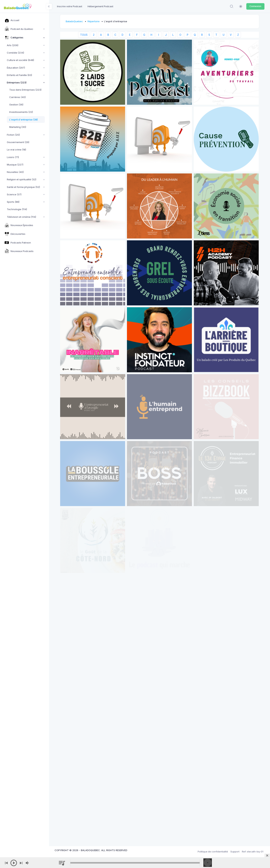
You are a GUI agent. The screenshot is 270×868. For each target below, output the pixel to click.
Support (235, 852)
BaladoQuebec (74, 21)
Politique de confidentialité (213, 852)
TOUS (84, 35)
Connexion (255, 6)
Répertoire (94, 21)
